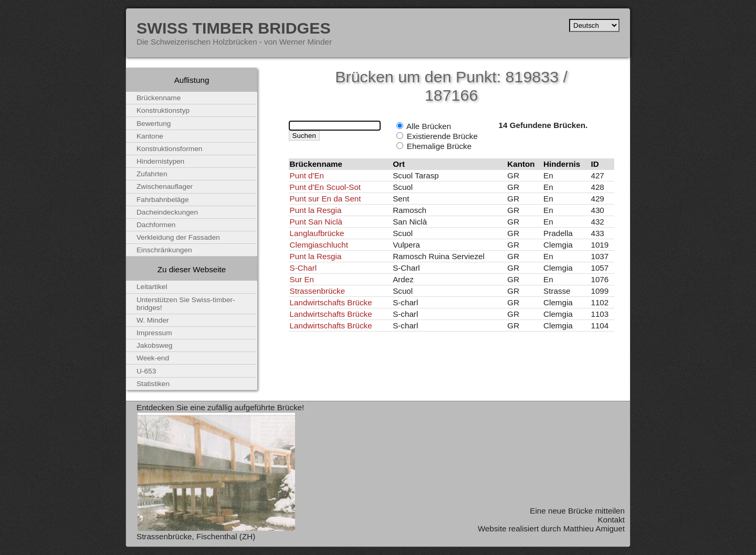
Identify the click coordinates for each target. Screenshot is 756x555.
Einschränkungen (164, 250)
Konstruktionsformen (169, 149)
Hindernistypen (160, 161)
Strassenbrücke (318, 291)
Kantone (150, 136)
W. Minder (153, 320)
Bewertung (154, 124)
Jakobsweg (154, 345)
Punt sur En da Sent (325, 199)
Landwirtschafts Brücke (331, 302)
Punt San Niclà (316, 222)
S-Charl (303, 268)
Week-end (153, 358)
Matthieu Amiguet (594, 529)
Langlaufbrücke (317, 233)
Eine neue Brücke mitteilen (577, 511)
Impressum (154, 333)
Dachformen (156, 225)
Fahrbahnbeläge (163, 200)
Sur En (302, 279)
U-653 (146, 371)
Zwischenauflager (165, 186)
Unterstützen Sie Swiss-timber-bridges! (186, 304)
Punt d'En (307, 175)
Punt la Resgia (316, 210)
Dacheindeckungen (167, 212)
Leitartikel (152, 287)
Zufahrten (152, 174)
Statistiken (153, 384)
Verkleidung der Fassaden (178, 237)
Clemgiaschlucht (319, 245)
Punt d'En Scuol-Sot (325, 187)
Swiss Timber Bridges (234, 28)
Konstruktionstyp (163, 110)
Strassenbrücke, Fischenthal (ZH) (196, 536)
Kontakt (611, 520)
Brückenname (159, 98)
